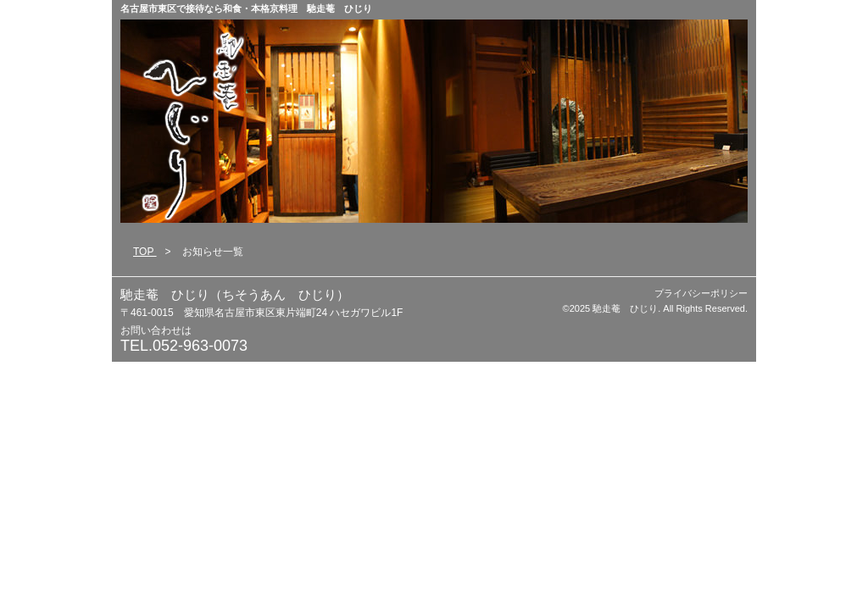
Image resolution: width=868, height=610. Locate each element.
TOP (145, 252)
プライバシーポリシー (701, 293)
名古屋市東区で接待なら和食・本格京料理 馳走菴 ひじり (246, 8)
